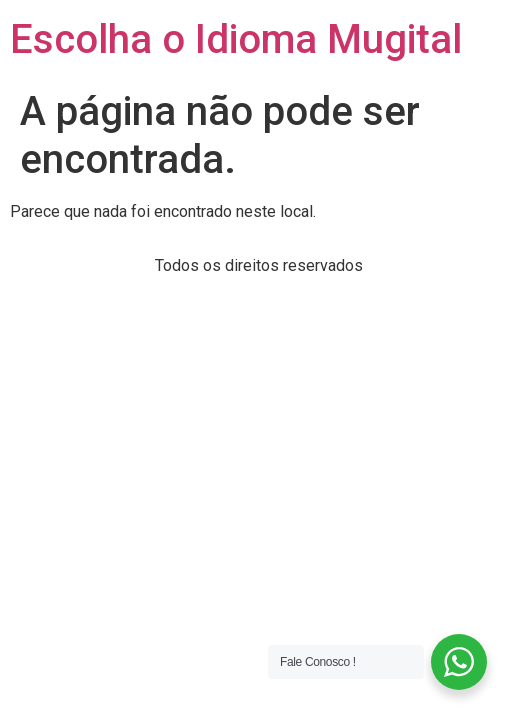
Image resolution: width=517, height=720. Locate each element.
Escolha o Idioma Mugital (236, 39)
